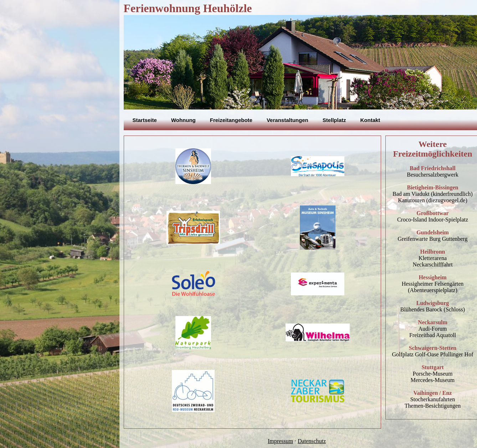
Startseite (145, 120)
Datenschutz (312, 441)
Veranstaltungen (288, 120)
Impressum (280, 441)
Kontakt (370, 120)
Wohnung (183, 120)
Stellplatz (334, 120)
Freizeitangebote (231, 120)
